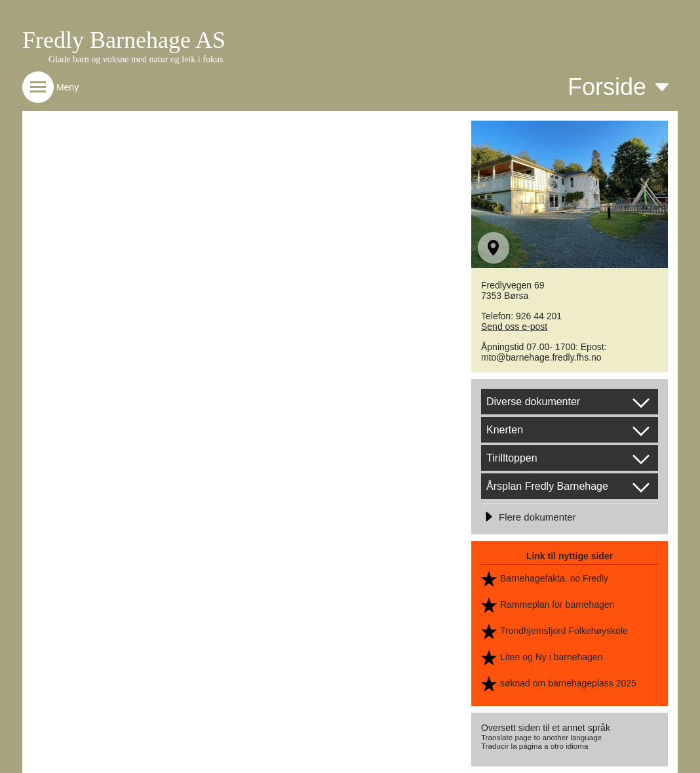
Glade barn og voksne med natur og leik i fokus (136, 59)
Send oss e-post (514, 327)
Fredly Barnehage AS (124, 40)
